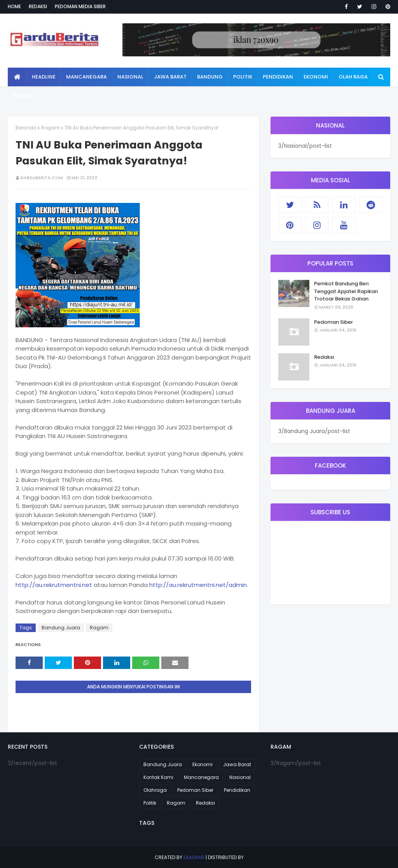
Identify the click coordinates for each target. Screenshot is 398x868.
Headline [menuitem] (44, 77)
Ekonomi (202, 764)
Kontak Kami (158, 777)
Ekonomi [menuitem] (316, 77)
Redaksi (38, 6)
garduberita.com (42, 178)
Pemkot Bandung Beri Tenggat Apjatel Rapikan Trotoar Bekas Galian (346, 291)
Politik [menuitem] (243, 77)
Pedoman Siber (333, 322)
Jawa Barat (237, 764)
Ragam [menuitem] (22, 95)
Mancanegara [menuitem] (86, 77)
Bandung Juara (61, 628)
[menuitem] (17, 77)
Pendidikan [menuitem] (278, 77)
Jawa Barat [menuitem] (170, 77)
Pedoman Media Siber (80, 6)
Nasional (240, 777)
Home (14, 6)
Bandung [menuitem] (210, 77)
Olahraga (155, 790)
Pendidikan (237, 790)
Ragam (51, 128)
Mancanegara (201, 777)
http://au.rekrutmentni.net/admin (198, 585)
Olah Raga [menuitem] (353, 77)
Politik (150, 803)
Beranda (26, 128)
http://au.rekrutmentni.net (54, 585)
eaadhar (194, 857)
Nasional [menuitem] (130, 77)
